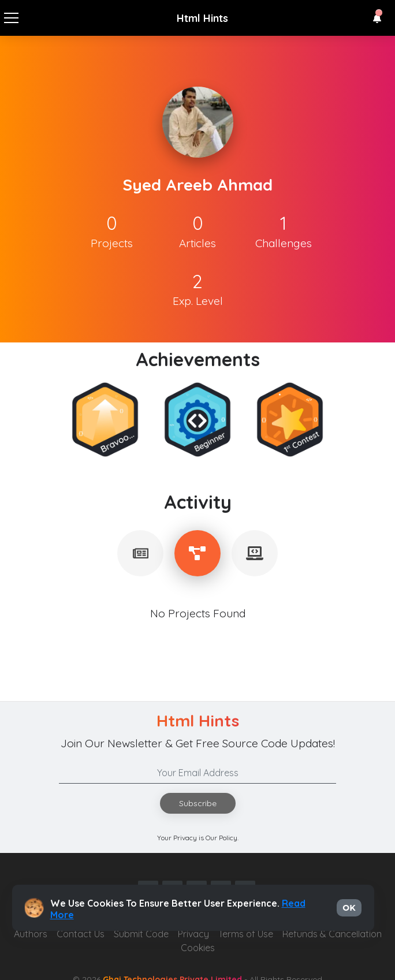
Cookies (198, 948)
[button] (377, 18)
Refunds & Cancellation (332, 934)
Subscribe (198, 803)
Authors (31, 934)
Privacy (193, 934)
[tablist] (140, 553)
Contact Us (81, 934)
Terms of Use (246, 934)
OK (349, 908)
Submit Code (141, 934)
